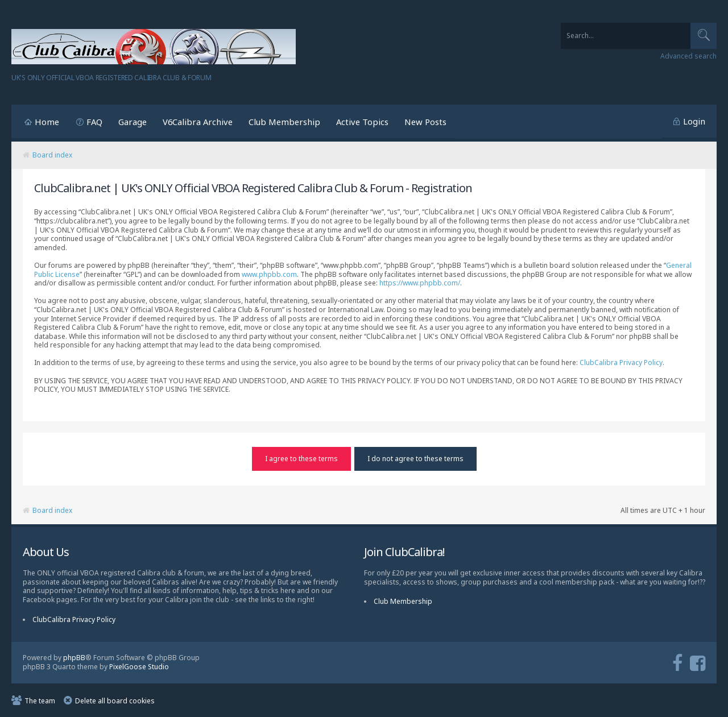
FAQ (94, 122)
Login (694, 121)
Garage (133, 122)
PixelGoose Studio (139, 667)
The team (40, 700)
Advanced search (688, 56)
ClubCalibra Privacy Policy (621, 362)
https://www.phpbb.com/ (420, 283)
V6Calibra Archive (198, 122)
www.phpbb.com (269, 274)
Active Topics (362, 122)
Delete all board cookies (115, 700)
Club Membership (284, 122)
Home (47, 122)
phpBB (74, 657)
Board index (52, 155)
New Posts (425, 122)
